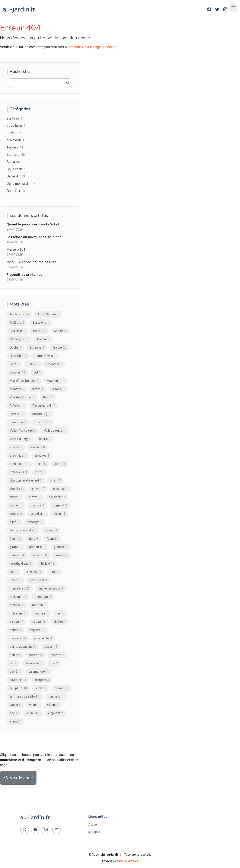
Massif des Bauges (24, 381)
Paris (48, 398)
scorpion (42, 680)
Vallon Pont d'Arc (23, 431)
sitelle (41, 688)
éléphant (56, 713)
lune (54, 572)
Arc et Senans (48, 314)
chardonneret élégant (26, 481)
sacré (15, 672)
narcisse (41, 614)
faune (51, 531)
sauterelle (18, 680)
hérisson (17, 555)
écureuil (33, 713)
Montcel (17, 389)
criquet (16, 514)
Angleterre (19, 314)
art (42, 464)
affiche (16, 447)
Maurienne (55, 381)
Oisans (58, 389)
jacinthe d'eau (21, 564)
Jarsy (33, 364)
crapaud (60, 506)
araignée (42, 456)
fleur (15, 539)
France (60, 348)
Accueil (93, 825)
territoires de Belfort (25, 697)
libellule (47, 564)
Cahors (60, 331)
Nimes (38, 389)
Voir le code (18, 778)
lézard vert (38, 580)
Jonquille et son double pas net (31, 262)
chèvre (34, 497)
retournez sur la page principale (93, 47)
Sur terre (16, 155)
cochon (16, 506)
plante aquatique (23, 647)
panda (15, 630)
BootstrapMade (128, 861)
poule (15, 655)
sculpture (18, 688)
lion (14, 572)
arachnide (18, 456)
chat (56, 481)
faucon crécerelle (23, 531)
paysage (18, 639)
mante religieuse (51, 589)
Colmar (43, 339)
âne (14, 713)
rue (54, 663)
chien (15, 497)
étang (15, 722)
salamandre (38, 672)
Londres (17, 373)
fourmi (52, 539)
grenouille (37, 547)
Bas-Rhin (17, 331)
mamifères (20, 589)
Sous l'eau (16, 169)
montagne (43, 597)
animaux (38, 447)
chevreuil (61, 489)
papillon (37, 630)
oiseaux (38, 622)
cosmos (38, 506)
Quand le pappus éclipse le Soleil (33, 225)
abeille (45, 439)
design (59, 514)
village (53, 705)
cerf (40, 472)
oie (60, 614)
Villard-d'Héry (20, 439)
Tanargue (18, 422)
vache (15, 705)
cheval (38, 489)
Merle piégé (16, 250)
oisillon (60, 622)
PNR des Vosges (22, 398)
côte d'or (38, 514)
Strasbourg (41, 414)
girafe (15, 547)
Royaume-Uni (44, 406)
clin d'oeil (15, 140)
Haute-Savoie (45, 356)
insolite (62, 555)
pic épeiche (43, 639)
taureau (61, 688)
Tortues (15, 148)
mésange (18, 614)
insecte (40, 555)
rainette (57, 655)
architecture (19, 464)
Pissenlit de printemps (24, 275)
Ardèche (17, 323)
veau (34, 705)
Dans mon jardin (21, 184)
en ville (15, 133)
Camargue (19, 339)
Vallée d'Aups (54, 431)
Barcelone (41, 323)
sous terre (16, 126)
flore (33, 539)
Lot (37, 373)
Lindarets (54, 364)
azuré (60, 464)
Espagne (37, 348)
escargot (35, 522)
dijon (14, 522)
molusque (18, 597)
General (16, 177)
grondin (60, 547)
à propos (94, 832)
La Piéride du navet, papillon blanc (34, 237)
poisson (51, 647)
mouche (17, 605)
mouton (39, 605)
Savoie (17, 414)
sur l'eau (15, 119)
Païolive (17, 406)
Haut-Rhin (18, 356)
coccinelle (57, 497)
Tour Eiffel (43, 422)
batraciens (18, 472)
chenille (16, 489)
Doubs (15, 348)
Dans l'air (16, 191)
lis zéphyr (34, 572)
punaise (35, 655)
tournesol (56, 697)
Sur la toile (16, 162)
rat (13, 663)
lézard (15, 580)
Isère (15, 364)
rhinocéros (33, 663)
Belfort (39, 331)
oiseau (17, 622)
